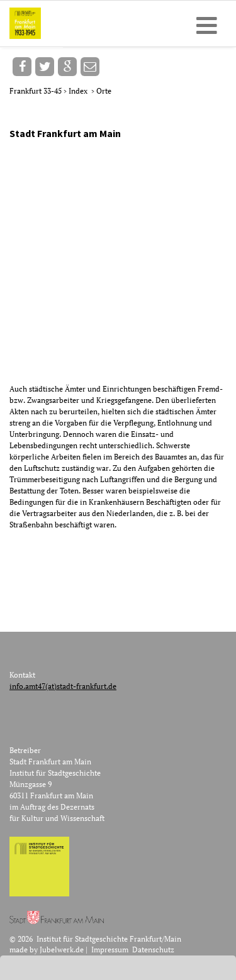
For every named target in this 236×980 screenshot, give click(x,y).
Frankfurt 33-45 (37, 91)
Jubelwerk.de (62, 950)
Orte (104, 91)
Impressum (110, 950)
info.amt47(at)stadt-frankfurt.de (63, 686)
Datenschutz (153, 950)
